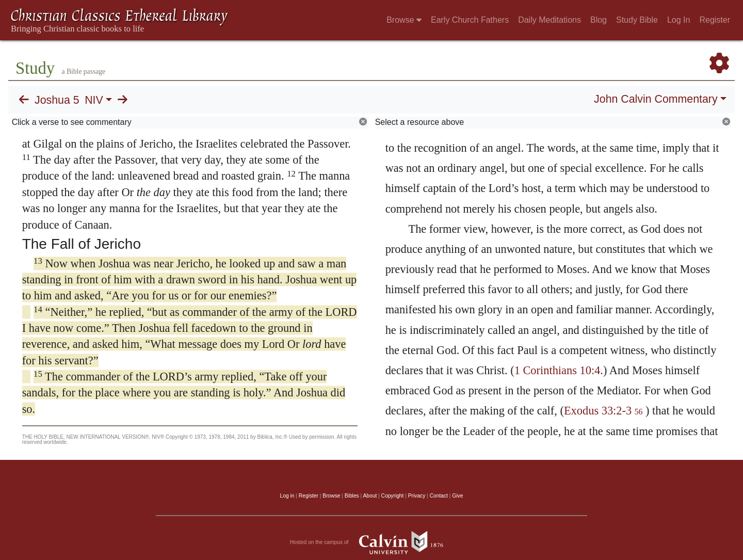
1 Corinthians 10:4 (558, 370)
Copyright (393, 496)
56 (639, 412)
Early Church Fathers (470, 20)
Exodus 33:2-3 (598, 411)
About (370, 496)
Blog (599, 20)
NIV (94, 100)
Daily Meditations (550, 20)
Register (715, 20)
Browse (404, 20)
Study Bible (637, 20)
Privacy (417, 496)
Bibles (352, 496)
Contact (439, 496)
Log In (679, 20)
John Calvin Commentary (656, 99)
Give (457, 496)
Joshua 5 (57, 100)
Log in (287, 496)
